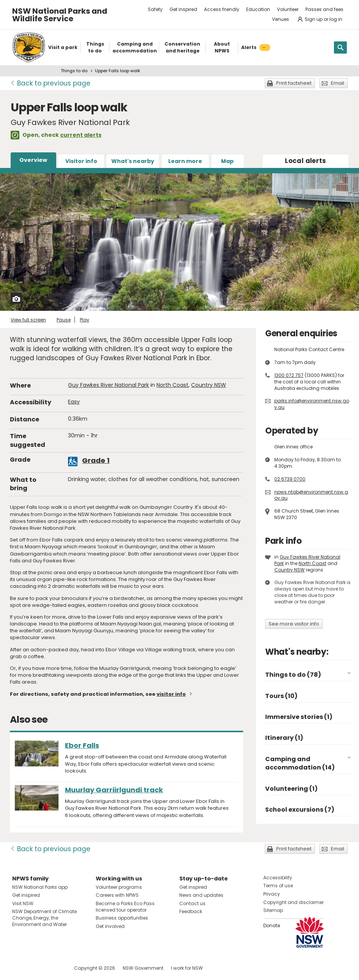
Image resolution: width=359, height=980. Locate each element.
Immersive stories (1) (299, 717)
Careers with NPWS (117, 895)
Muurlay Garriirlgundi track (114, 790)
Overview (33, 160)
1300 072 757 (289, 375)
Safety (155, 9)
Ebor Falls (82, 745)
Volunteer (288, 9)
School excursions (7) (300, 810)
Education (258, 9)
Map (227, 161)
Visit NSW (23, 903)
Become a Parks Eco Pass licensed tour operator (125, 907)
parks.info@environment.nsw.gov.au (312, 404)
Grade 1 (96, 460)
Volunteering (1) (291, 789)
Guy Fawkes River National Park (108, 385)
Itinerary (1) (284, 738)
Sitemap (273, 910)
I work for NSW (187, 968)
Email (338, 83)
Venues (281, 19)
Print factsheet (294, 83)
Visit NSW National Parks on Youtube (52, 968)
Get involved (110, 926)
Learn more (185, 161)
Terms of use (278, 886)
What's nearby (133, 161)
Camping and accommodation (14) (300, 763)
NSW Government (143, 968)
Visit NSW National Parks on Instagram (36, 968)
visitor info (171, 694)
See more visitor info (294, 624)
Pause (64, 320)
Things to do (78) (293, 675)
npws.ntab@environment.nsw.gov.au (311, 495)
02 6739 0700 (290, 479)
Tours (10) (281, 696)
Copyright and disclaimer (293, 902)
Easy (74, 402)
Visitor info (81, 161)
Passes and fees (324, 9)
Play (85, 320)
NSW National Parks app (40, 887)
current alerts (81, 135)
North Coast (172, 385)
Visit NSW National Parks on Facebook (19, 968)
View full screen (28, 320)
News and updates (201, 895)
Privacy (272, 894)
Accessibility (278, 878)
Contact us (192, 903)
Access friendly (222, 9)
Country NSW (209, 385)
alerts (305, 161)
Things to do (74, 71)
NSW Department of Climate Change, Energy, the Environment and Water (44, 918)
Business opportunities (122, 918)
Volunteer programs (119, 887)
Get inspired (183, 9)
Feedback (191, 911)
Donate (272, 925)
